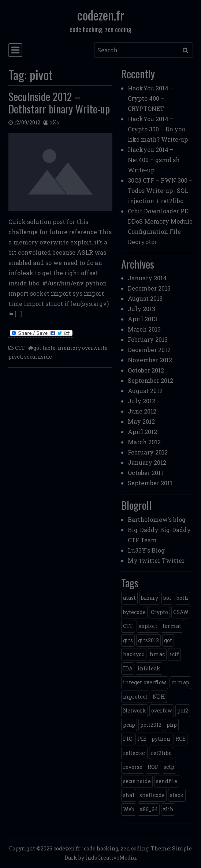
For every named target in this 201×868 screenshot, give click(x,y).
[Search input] (136, 50)
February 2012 (148, 452)
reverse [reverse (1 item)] (133, 767)
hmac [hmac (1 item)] (157, 654)
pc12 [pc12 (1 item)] (183, 710)
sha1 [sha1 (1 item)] (129, 795)
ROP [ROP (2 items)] (153, 767)
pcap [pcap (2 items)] (129, 725)
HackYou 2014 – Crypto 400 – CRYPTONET (151, 98)
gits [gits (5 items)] (128, 640)
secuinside (38, 357)
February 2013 (148, 339)
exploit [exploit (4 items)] (148, 626)
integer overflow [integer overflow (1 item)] (145, 682)
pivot (15, 357)
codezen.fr (101, 15)
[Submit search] (185, 50)
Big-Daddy (143, 530)
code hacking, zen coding (116, 848)
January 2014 (147, 278)
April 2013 (142, 319)
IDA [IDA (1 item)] (128, 668)
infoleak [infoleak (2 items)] (149, 668)
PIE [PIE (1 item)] (142, 739)
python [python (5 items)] (161, 739)
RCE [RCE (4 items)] (180, 739)
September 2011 (150, 483)
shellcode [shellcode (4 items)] (152, 795)
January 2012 (147, 462)
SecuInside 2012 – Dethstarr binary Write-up (59, 103)
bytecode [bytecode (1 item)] (134, 612)
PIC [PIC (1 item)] (128, 739)
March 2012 (144, 442)
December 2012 (149, 350)
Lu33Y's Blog (146, 550)
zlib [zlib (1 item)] (168, 809)
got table (44, 348)
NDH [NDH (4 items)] (159, 697)
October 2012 (146, 370)
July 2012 (142, 401)
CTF (20, 348)
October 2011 (146, 473)
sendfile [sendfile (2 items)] (167, 781)
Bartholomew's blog (157, 519)
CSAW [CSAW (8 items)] (181, 612)
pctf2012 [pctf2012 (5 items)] (151, 725)
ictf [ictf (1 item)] (174, 654)
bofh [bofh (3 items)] (182, 598)
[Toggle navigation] (15, 50)
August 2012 (145, 391)
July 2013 (142, 309)
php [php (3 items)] (172, 725)
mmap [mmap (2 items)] (180, 682)
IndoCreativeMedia (111, 858)
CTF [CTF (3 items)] (128, 626)
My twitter (144, 560)
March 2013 (144, 329)
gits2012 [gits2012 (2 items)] (148, 640)
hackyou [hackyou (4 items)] (134, 654)
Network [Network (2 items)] (135, 710)
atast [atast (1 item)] (129, 598)
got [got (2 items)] (168, 640)
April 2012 (142, 432)
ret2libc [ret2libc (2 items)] (161, 753)
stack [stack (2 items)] (177, 795)
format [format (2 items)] (172, 626)
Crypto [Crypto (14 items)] (159, 612)
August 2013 (145, 298)
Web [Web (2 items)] (129, 809)
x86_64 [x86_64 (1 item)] (149, 809)
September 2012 (150, 380)
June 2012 (142, 411)
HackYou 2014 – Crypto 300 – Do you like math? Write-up (158, 129)
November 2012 (150, 360)
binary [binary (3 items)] (150, 598)
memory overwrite (83, 348)
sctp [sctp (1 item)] (169, 767)
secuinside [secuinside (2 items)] (137, 781)
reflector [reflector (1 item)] (134, 753)
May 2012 (141, 421)
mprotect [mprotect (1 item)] (135, 697)
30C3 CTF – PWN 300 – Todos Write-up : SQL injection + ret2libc (160, 190)
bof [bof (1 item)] (167, 598)
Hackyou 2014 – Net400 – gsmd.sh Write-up (154, 160)
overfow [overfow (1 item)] (162, 710)
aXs (54, 122)
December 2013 (149, 288)
